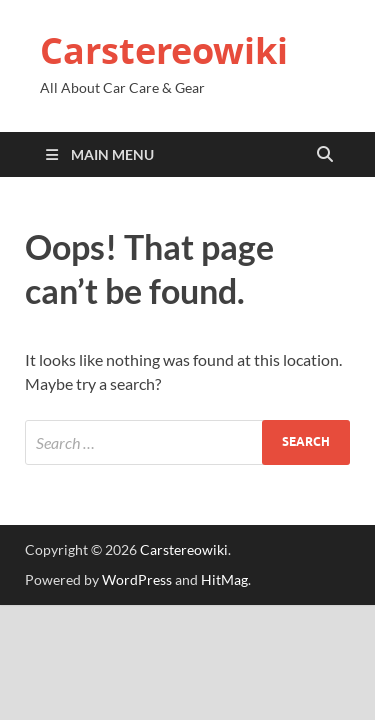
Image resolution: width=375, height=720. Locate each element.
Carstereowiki (164, 50)
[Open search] (325, 155)
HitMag (224, 579)
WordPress (137, 579)
